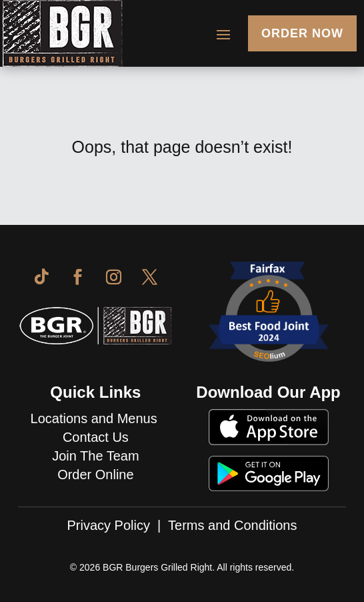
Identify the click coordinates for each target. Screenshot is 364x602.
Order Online (96, 475)
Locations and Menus (96, 418)
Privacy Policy (109, 525)
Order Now (302, 33)
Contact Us (96, 437)
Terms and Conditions (232, 525)
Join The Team (95, 456)
